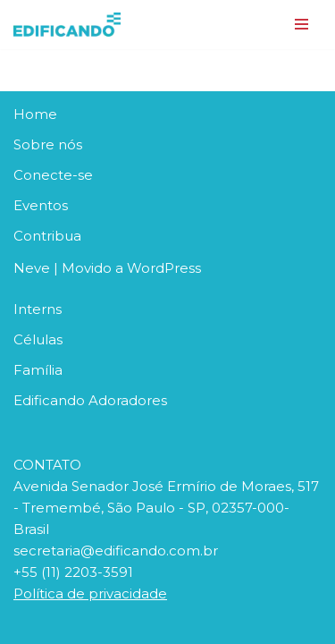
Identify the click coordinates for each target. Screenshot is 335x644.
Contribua (47, 236)
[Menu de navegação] (301, 24)
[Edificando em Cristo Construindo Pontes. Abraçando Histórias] (67, 25)
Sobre (36, 144)
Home (35, 114)
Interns (38, 309)
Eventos (41, 205)
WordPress (164, 268)
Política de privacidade (90, 593)
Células (38, 339)
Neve (32, 268)
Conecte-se (53, 175)
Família (38, 370)
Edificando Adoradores (90, 400)
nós (70, 144)
